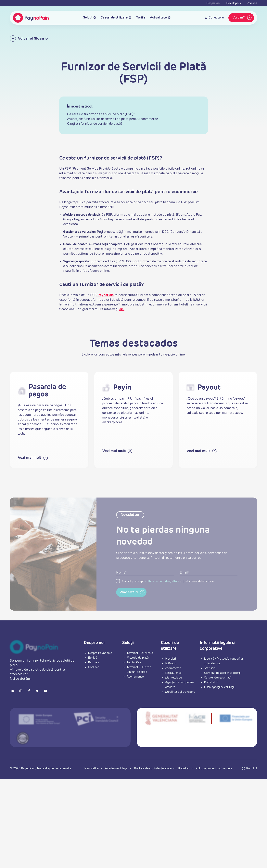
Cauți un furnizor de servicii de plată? (95, 124)
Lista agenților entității (219, 687)
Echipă (93, 658)
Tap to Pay (134, 662)
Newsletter (92, 768)
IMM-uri (171, 663)
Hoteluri (171, 659)
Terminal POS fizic (139, 667)
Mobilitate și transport (180, 692)
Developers (234, 3)
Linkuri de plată (137, 672)
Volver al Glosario (29, 39)
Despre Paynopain (100, 653)
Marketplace (173, 678)
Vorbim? (243, 18)
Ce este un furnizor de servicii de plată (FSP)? (101, 114)
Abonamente (135, 677)
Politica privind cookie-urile (214, 768)
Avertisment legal (117, 768)
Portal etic (211, 682)
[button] (252, 769)
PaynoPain (106, 295)
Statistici (210, 668)
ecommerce (173, 668)
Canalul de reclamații (218, 678)
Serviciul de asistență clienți (223, 673)
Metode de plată (138, 658)
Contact (93, 667)
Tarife (141, 18)
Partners (94, 662)
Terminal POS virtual (140, 653)
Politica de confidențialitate (162, 590)
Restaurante (173, 673)
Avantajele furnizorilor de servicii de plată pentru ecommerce (113, 119)
